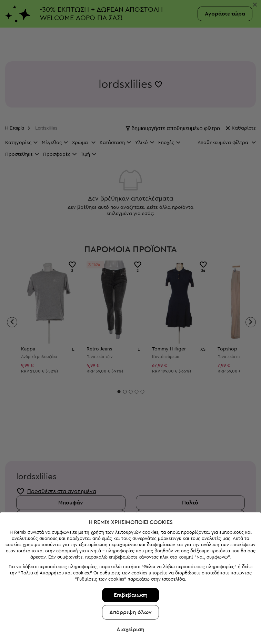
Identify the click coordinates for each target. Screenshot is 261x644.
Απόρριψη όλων (130, 580)
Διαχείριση (130, 597)
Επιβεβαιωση (131, 563)
